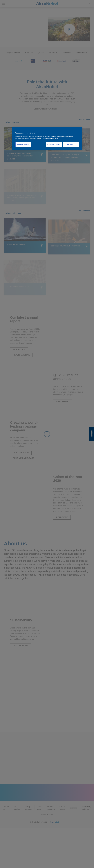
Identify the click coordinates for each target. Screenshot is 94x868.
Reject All (71, 145)
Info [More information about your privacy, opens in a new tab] (57, 138)
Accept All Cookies (54, 145)
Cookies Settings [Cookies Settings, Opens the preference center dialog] (23, 145)
